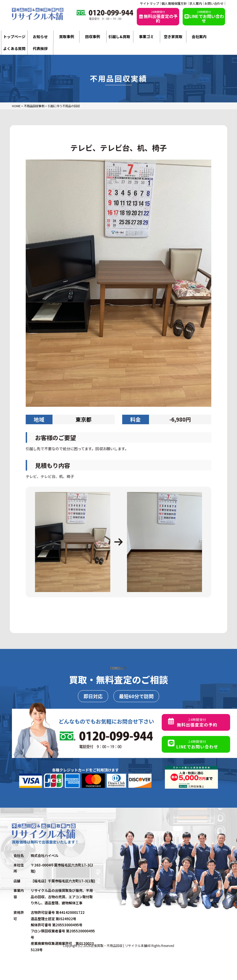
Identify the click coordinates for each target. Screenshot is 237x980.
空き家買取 (173, 37)
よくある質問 (14, 48)
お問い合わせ (214, 3)
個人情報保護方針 (174, 3)
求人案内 (196, 3)
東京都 (84, 419)
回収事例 (93, 37)
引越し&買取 (119, 37)
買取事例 (67, 37)
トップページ (14, 37)
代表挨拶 (40, 48)
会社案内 (199, 37)
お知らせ (40, 37)
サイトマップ (150, 3)
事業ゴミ (146, 37)
